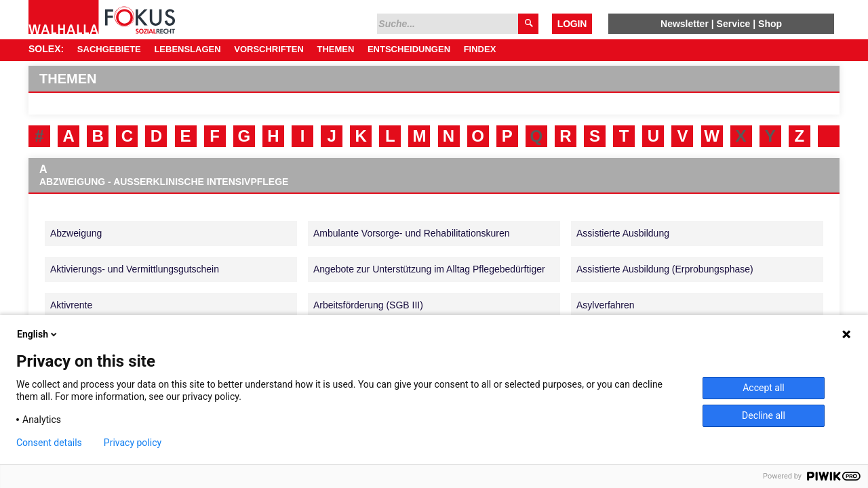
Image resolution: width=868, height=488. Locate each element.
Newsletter (685, 24)
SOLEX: (46, 49)
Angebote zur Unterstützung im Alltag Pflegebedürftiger (429, 269)
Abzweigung (76, 233)
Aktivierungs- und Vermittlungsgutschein (135, 269)
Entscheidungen (409, 49)
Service (734, 24)
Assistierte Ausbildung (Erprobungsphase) (665, 269)
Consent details (49, 443)
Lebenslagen (187, 49)
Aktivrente (71, 305)
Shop (770, 24)
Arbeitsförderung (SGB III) (368, 305)
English (38, 334)
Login (572, 24)
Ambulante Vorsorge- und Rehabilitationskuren (412, 233)
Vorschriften (269, 49)
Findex (480, 49)
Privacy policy (133, 443)
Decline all (764, 415)
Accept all (764, 388)
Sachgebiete (109, 49)
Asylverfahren (606, 305)
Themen (335, 49)
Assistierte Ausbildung (623, 233)
